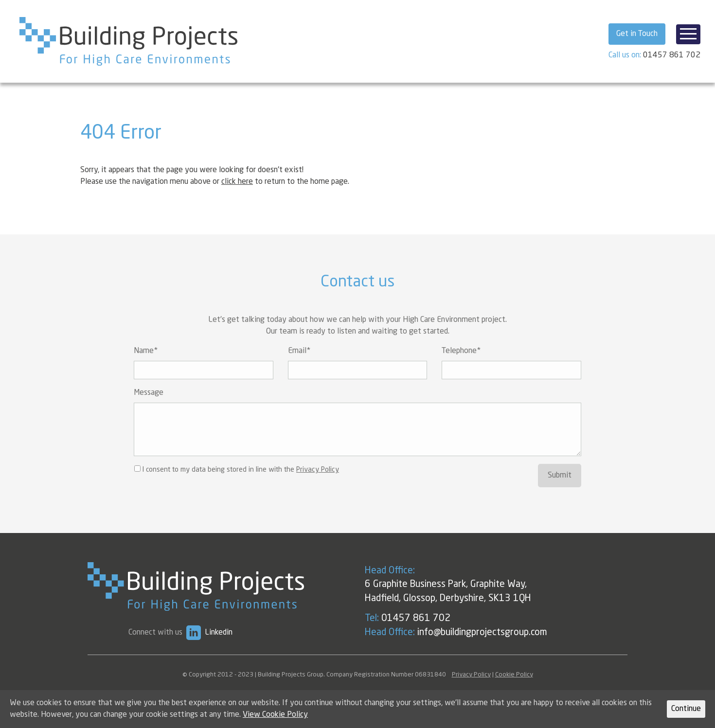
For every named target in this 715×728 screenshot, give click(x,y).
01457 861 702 (672, 55)
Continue (686, 709)
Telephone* (461, 365)
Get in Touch (637, 34)
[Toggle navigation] (688, 34)
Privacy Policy (318, 483)
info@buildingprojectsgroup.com (508, 633)
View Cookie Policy (275, 715)
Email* (299, 365)
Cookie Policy (514, 675)
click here (237, 182)
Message (149, 407)
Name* (146, 365)
